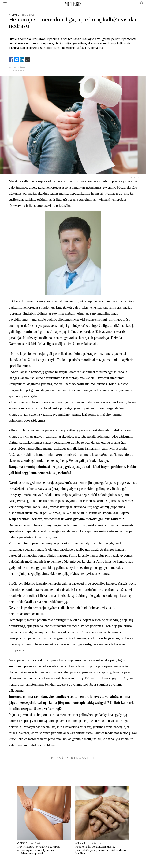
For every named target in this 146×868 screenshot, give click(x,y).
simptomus (43, 715)
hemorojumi (52, 48)
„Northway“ (30, 338)
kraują (112, 43)
